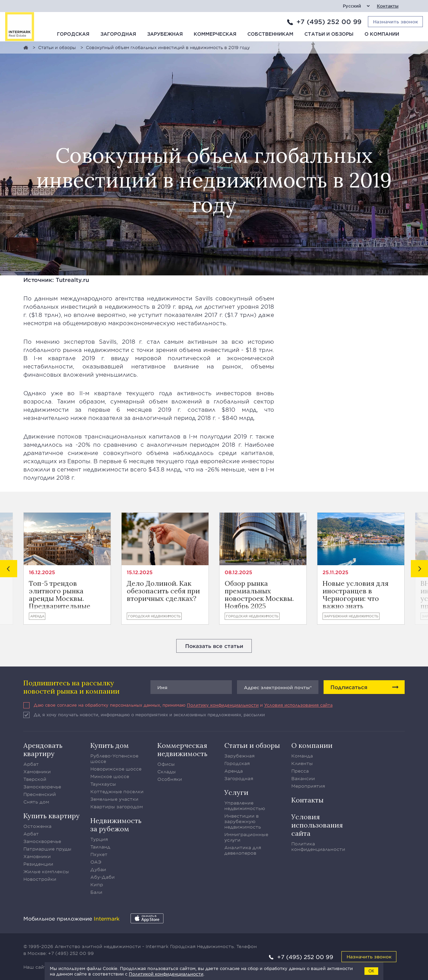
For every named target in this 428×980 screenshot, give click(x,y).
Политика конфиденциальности (318, 846)
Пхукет (99, 854)
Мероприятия (308, 786)
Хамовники (37, 772)
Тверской (35, 779)
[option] (67, 568)
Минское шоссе (110, 776)
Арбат (31, 764)
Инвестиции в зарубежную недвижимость (243, 821)
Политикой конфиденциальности (166, 974)
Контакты (388, 6)
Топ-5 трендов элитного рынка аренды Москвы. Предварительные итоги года (60, 595)
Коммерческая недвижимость (182, 749)
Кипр (97, 885)
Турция (99, 839)
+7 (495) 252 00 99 (329, 22)
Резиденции (38, 864)
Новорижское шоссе (116, 769)
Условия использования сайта (298, 705)
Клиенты (302, 763)
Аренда (37, 616)
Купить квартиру (52, 816)
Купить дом (110, 745)
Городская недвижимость (154, 616)
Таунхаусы (103, 784)
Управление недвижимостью (245, 806)
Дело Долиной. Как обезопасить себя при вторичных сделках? (163, 591)
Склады (167, 772)
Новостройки (40, 879)
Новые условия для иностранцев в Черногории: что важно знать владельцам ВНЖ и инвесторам (356, 595)
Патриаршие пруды (47, 849)
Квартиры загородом (117, 807)
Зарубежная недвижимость (351, 616)
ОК (371, 971)
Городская (73, 34)
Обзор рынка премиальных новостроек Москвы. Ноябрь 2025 (259, 595)
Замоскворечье (42, 787)
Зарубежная (165, 34)
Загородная (118, 34)
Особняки (170, 779)
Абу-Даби (103, 877)
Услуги (236, 792)
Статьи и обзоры (329, 34)
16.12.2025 (42, 572)
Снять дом (36, 802)
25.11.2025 (335, 572)
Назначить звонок (369, 956)
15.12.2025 (140, 572)
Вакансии (303, 778)
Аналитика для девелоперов (243, 850)
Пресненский (40, 794)
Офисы (166, 764)
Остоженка (37, 826)
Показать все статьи (214, 646)
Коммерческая (215, 34)
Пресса (300, 771)
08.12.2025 (238, 572)
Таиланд (100, 847)
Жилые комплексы (46, 871)
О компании (382, 34)
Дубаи (98, 869)
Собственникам (270, 34)
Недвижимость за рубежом (116, 825)
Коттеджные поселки (117, 791)
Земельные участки (114, 799)
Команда (302, 756)
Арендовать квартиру (43, 749)
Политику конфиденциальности (223, 705)
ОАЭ (96, 862)
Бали (96, 892)
